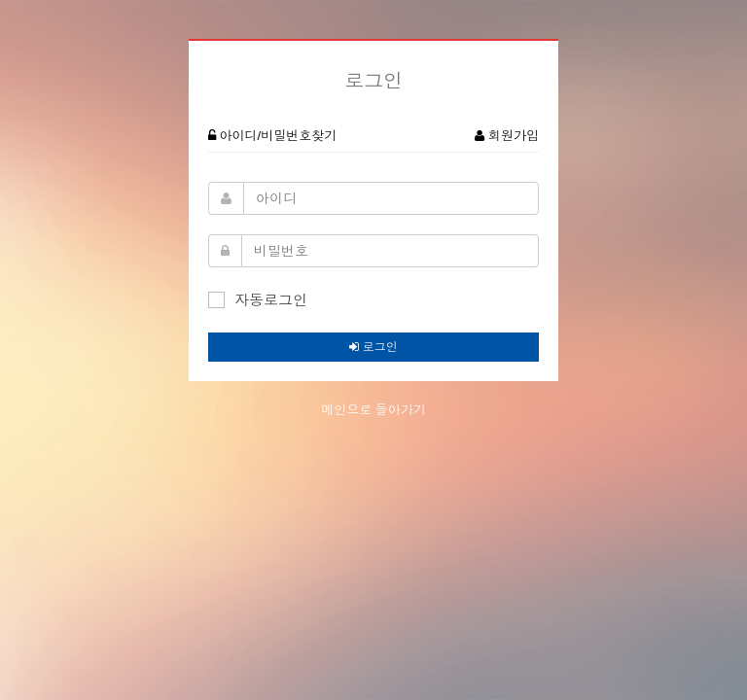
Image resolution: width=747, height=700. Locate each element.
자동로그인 (258, 299)
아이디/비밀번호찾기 (272, 136)
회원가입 (507, 136)
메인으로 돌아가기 (373, 410)
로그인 (373, 347)
